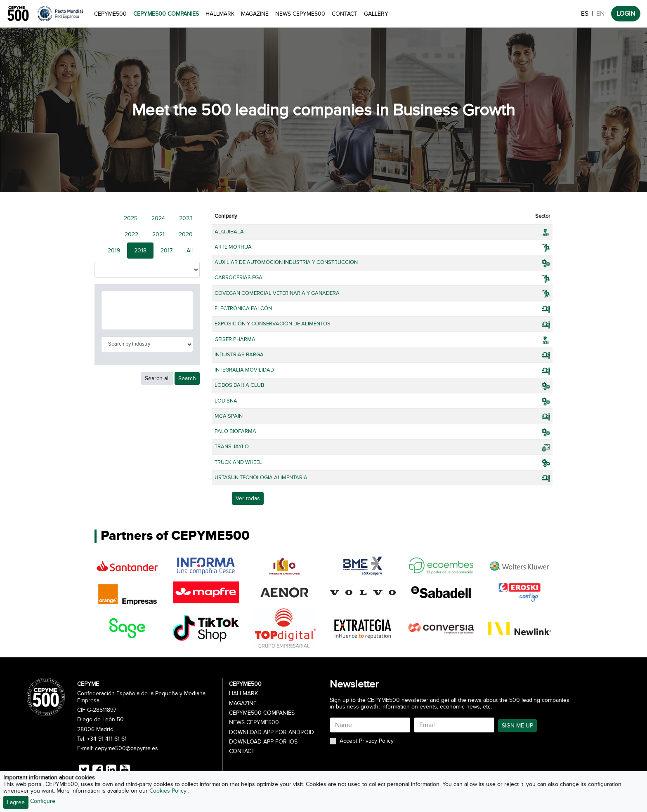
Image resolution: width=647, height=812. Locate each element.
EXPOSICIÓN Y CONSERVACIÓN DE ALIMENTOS (273, 324)
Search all (157, 378)
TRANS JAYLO (232, 447)
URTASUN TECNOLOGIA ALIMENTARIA (261, 478)
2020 (186, 234)
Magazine (255, 14)
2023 (186, 218)
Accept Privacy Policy (367, 741)
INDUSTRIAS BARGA (239, 355)
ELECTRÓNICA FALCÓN (243, 308)
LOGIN (626, 14)
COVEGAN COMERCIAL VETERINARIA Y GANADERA (277, 293)
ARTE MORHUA (233, 247)
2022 (131, 234)
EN (600, 14)
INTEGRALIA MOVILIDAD (244, 370)
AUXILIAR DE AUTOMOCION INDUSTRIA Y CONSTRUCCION (286, 262)
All (190, 251)
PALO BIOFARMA (235, 431)
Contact (345, 14)
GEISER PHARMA (235, 339)
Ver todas (248, 498)
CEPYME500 (110, 14)
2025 (131, 218)
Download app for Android (272, 732)
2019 (114, 251)
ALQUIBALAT (230, 232)
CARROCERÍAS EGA (238, 278)
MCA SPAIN (229, 416)
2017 (166, 251)
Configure (43, 801)
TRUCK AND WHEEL (238, 462)
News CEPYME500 (300, 14)
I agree (16, 802)
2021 (158, 234)
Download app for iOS (263, 742)
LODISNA (226, 401)
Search (187, 378)
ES (585, 14)
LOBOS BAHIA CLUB (239, 385)
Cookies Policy (169, 791)
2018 (140, 251)
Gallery (376, 14)
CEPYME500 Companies (166, 14)
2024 (158, 218)
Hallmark (220, 14)
